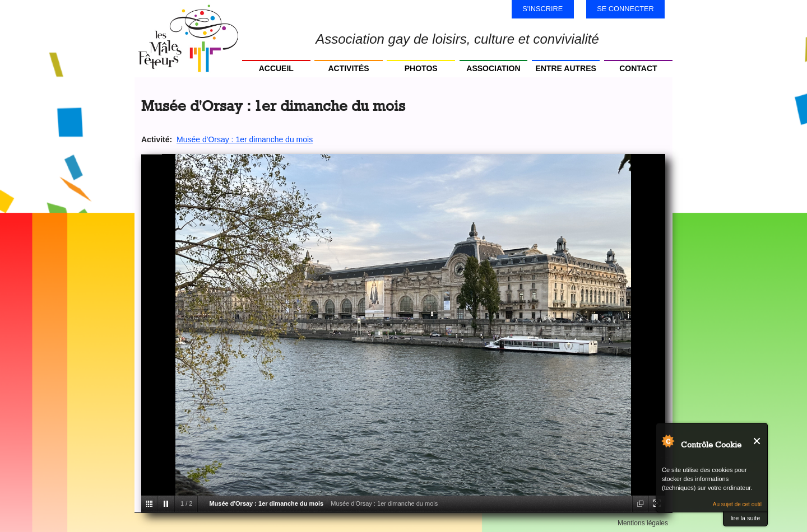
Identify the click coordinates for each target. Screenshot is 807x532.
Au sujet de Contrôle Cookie (667, 441)
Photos (421, 68)
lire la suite (746, 518)
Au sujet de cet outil (737, 504)
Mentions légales (643, 523)
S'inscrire (542, 9)
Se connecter (625, 9)
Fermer (757, 441)
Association (493, 68)
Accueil (276, 68)
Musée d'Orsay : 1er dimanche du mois (245, 139)
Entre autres (565, 68)
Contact (638, 68)
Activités (348, 68)
